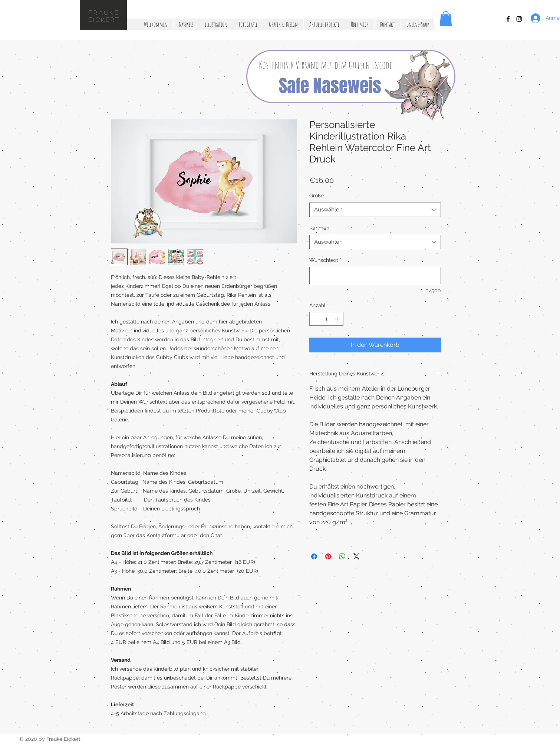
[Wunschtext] (375, 275)
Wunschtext (325, 260)
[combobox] (375, 210)
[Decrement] (315, 319)
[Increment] (338, 319)
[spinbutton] (326, 319)
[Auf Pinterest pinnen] (328, 556)
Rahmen (319, 228)
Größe (317, 195)
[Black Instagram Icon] (519, 19)
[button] (446, 19)
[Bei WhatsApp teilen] (342, 556)
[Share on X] (356, 556)
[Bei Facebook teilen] (314, 556)
